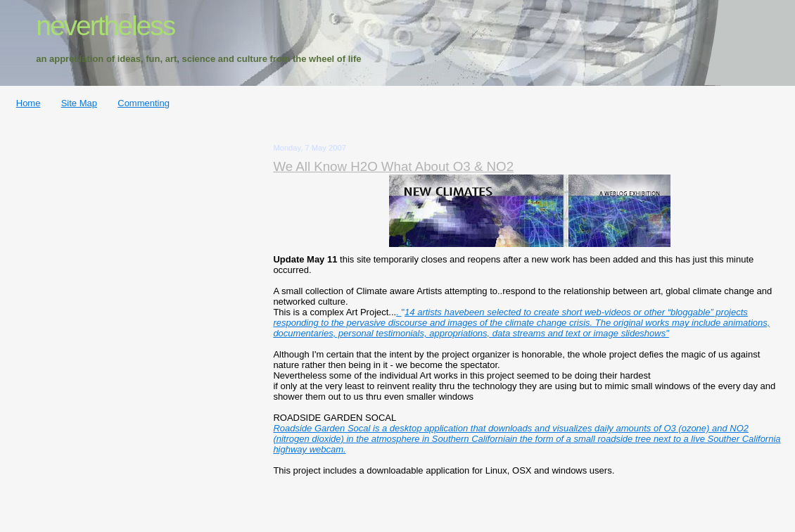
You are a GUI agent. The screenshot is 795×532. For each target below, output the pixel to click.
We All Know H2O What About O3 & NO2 (393, 166)
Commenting (144, 103)
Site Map (79, 103)
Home (28, 103)
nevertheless (105, 26)
